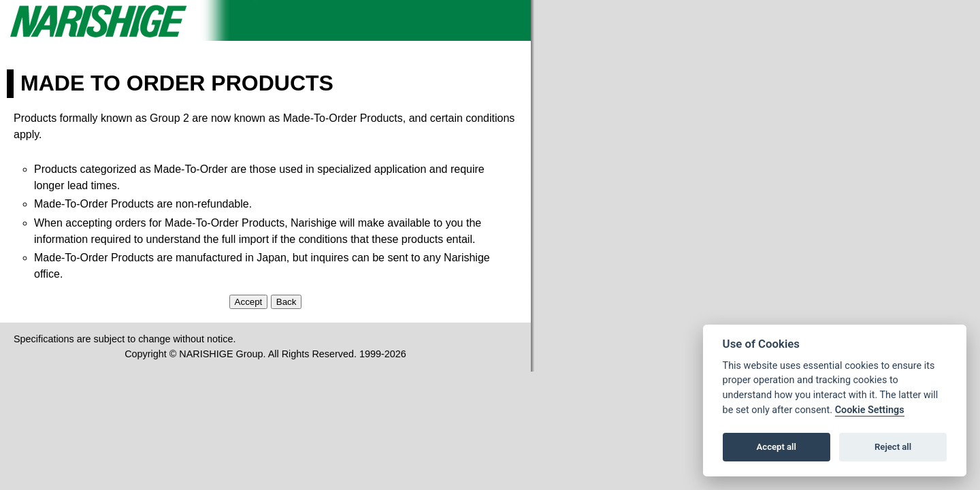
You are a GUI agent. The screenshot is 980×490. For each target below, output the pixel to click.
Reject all (893, 447)
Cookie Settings (870, 410)
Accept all (777, 447)
